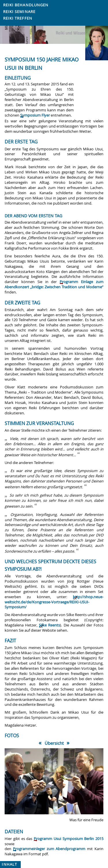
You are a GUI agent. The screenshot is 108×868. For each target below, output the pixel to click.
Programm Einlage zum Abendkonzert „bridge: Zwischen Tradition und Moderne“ (54, 284)
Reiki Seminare (19, 12)
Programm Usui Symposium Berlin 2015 (69, 839)
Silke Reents (49, 625)
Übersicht (54, 743)
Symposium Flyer (35, 115)
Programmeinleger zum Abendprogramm (49, 849)
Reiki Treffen (18, 18)
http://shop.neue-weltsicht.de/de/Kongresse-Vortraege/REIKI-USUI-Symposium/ (54, 602)
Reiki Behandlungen (26, 5)
